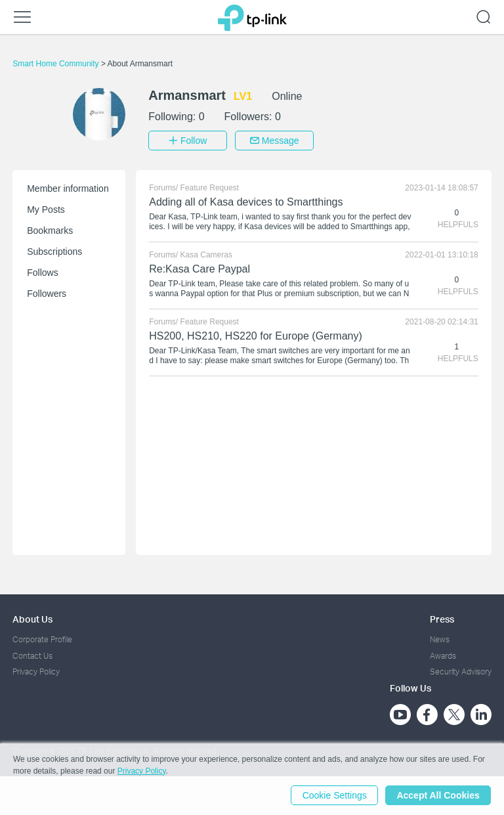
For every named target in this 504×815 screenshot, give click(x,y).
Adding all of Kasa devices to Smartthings (246, 202)
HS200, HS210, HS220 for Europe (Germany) (256, 336)
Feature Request (210, 188)
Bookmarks (50, 231)
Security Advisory (461, 672)
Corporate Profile (42, 639)
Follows (42, 273)
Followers (47, 294)
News (440, 639)
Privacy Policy (36, 672)
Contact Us (32, 655)
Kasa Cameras (206, 255)
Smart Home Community (57, 64)
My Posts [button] (46, 209)
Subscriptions (54, 252)
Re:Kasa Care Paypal (199, 269)
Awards (443, 655)
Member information (68, 188)
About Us (32, 619)
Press (442, 619)
